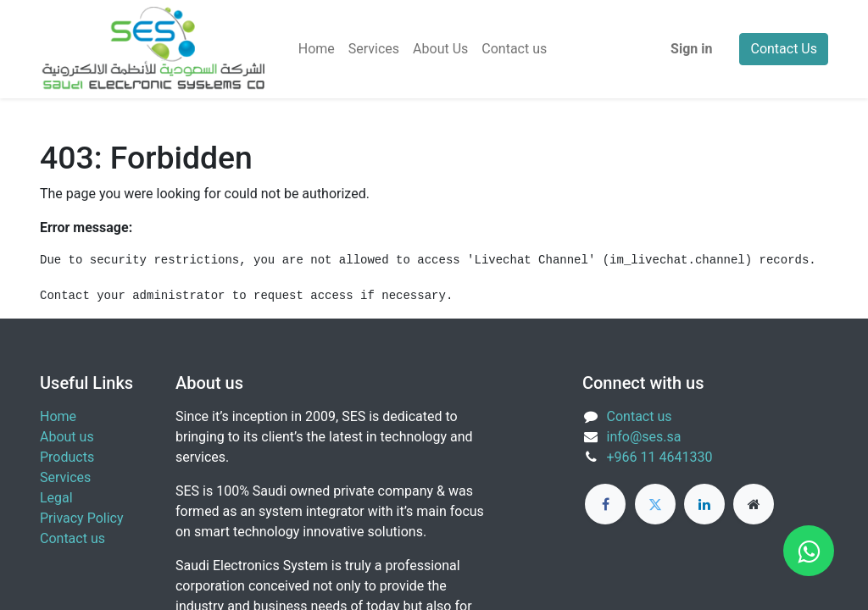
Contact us (72, 538)
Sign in (691, 49)
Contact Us (784, 49)
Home (58, 416)
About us (67, 437)
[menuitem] (317, 49)
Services (65, 477)
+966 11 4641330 (660, 457)
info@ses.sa (644, 437)
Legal (56, 498)
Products (67, 457)
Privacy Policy (82, 518)
